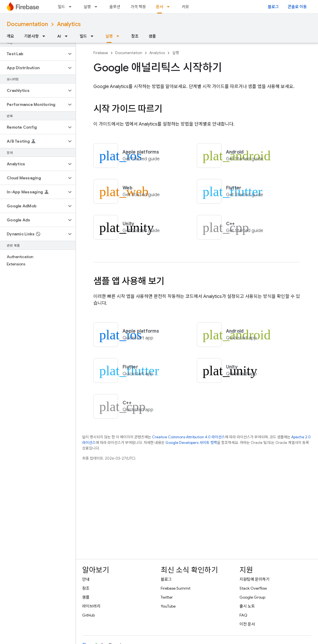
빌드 (61, 7)
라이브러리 (91, 606)
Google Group (252, 597)
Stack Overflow (253, 588)
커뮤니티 (189, 7)
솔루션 (115, 7)
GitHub (88, 615)
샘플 (152, 36)
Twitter (167, 597)
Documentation (27, 24)
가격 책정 (138, 7)
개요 (10, 36)
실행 (87, 7)
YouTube (168, 606)
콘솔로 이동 (297, 7)
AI (59, 36)
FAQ (243, 615)
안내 (86, 579)
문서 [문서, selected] (160, 7)
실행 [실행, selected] (109, 36)
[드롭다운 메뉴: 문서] (170, 7)
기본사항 (31, 36)
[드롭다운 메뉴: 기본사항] (45, 36)
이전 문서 (247, 624)
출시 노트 (247, 606)
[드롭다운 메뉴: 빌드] (72, 7)
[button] (33, 54)
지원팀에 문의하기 (254, 579)
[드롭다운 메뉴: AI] (68, 36)
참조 (135, 36)
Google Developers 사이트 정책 (191, 443)
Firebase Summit (176, 588)
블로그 (273, 7)
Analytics (69, 24)
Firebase (101, 53)
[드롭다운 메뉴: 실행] (98, 7)
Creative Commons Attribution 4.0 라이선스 (188, 437)
